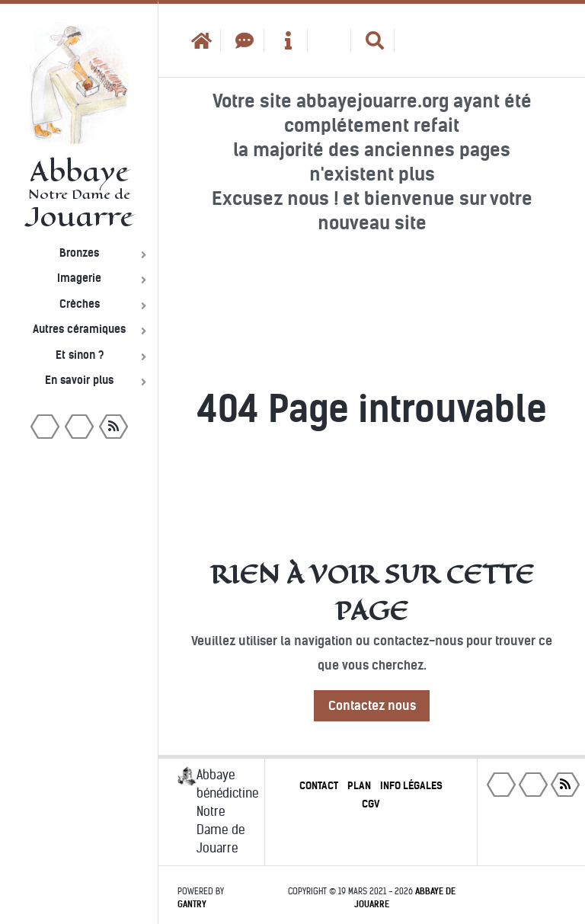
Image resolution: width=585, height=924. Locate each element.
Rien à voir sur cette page (372, 593)
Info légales (411, 786)
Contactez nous (372, 706)
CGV (371, 804)
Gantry (192, 904)
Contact (319, 786)
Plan (359, 786)
